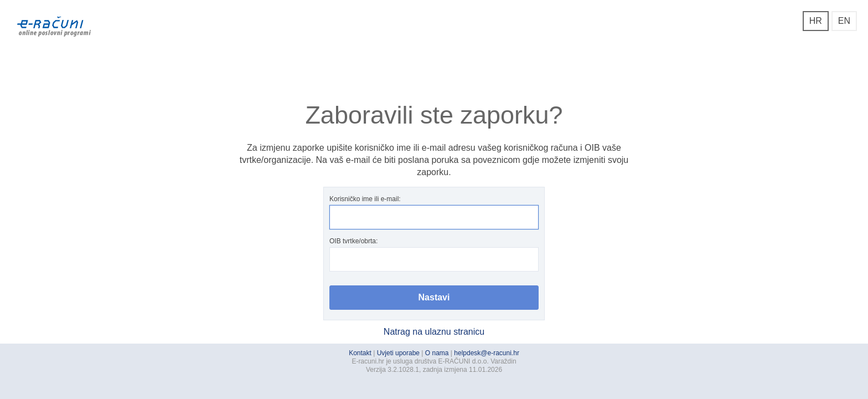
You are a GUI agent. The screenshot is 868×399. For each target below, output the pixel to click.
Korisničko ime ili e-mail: (434, 212)
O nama (437, 353)
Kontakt (360, 353)
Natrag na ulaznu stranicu (434, 332)
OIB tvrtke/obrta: (434, 254)
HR (816, 21)
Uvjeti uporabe (398, 353)
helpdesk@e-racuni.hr (487, 353)
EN (844, 21)
